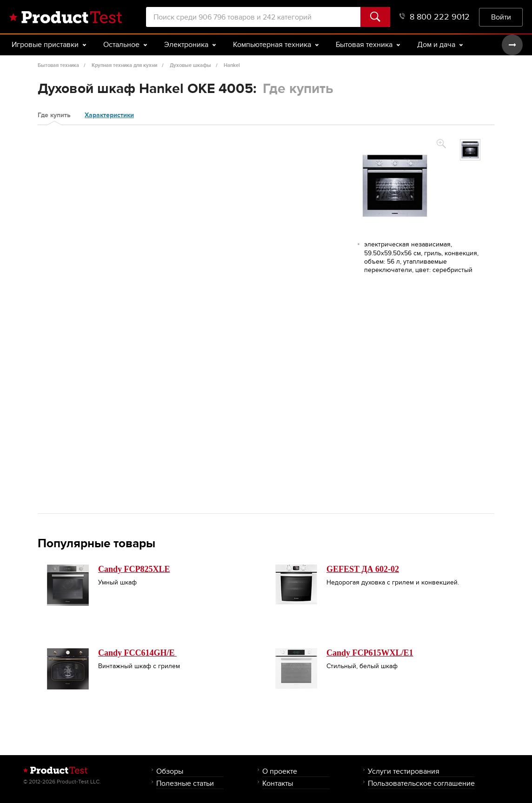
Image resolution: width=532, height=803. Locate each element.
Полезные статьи (185, 783)
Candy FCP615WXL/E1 (370, 653)
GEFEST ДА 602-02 (363, 569)
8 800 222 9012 (435, 17)
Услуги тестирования (404, 771)
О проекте (280, 771)
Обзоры (170, 771)
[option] (470, 150)
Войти (501, 17)
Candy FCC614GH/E (137, 653)
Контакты (278, 783)
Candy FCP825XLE (134, 569)
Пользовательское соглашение (421, 783)
